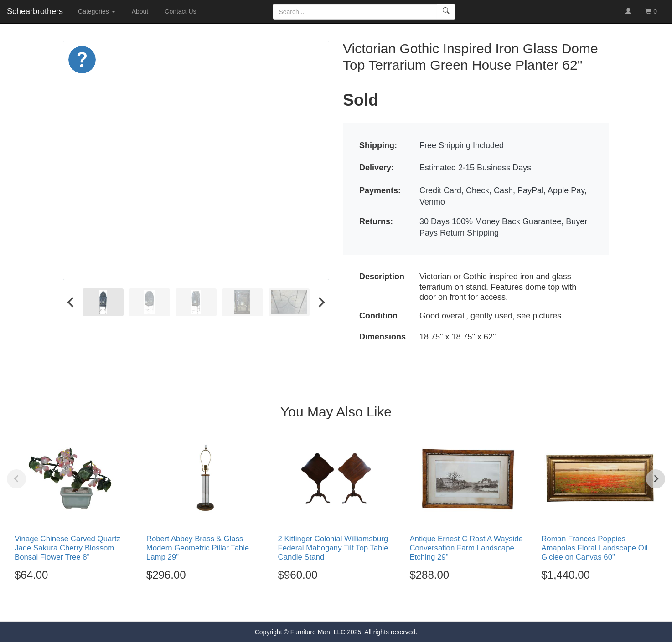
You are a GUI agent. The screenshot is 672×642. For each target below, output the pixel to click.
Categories (97, 11)
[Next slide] (321, 302)
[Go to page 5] (356, 605)
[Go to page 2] (326, 605)
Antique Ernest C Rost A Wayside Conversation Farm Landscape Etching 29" (466, 548)
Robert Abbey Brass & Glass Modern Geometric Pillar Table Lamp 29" (198, 548)
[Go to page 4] (346, 605)
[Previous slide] (16, 479)
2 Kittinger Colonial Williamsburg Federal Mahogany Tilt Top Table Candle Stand (333, 548)
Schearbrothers (35, 11)
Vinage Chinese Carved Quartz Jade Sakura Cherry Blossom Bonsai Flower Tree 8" (67, 548)
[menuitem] (103, 302)
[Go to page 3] (336, 605)
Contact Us (180, 11)
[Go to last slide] (71, 302)
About (140, 11)
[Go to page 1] (316, 605)
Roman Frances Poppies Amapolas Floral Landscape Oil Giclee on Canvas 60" (594, 548)
